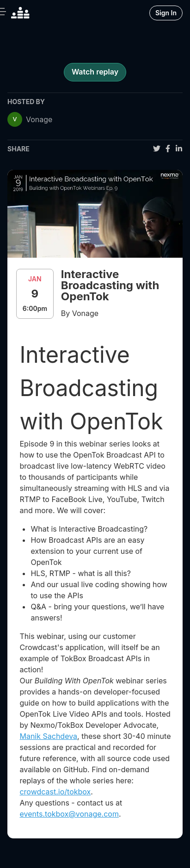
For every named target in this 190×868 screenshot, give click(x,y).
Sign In (166, 13)
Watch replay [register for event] (95, 72)
